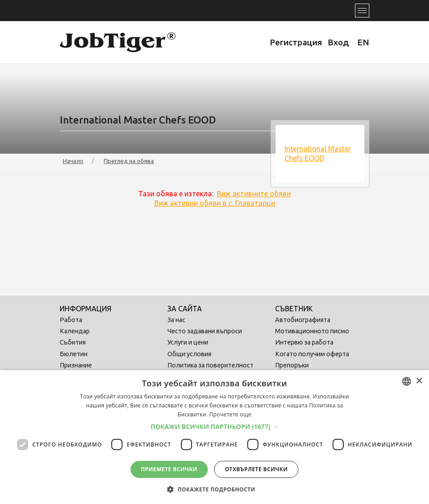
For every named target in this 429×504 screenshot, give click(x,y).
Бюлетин (74, 354)
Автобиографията (303, 320)
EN (363, 42)
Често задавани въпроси (205, 331)
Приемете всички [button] (169, 469)
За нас (176, 320)
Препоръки (292, 365)
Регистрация (296, 42)
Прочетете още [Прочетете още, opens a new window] (230, 414)
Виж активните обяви (254, 194)
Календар (75, 331)
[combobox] (407, 381)
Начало (73, 161)
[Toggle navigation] (362, 11)
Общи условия (189, 354)
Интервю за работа (304, 342)
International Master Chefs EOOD (318, 153)
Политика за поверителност (210, 365)
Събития (73, 342)
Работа (71, 320)
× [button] (419, 381)
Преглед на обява (129, 161)
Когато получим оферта (312, 354)
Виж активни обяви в (215, 203)
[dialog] (214, 437)
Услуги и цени (188, 342)
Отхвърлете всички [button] (256, 469)
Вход (338, 42)
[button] (215, 427)
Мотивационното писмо (312, 331)
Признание (76, 365)
